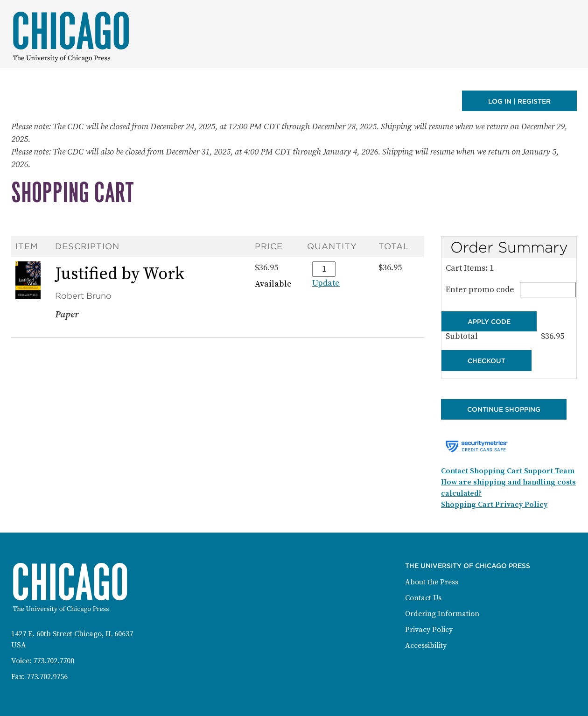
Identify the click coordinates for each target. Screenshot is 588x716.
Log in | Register (519, 101)
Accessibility (426, 646)
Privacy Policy (429, 630)
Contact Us (423, 598)
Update (326, 283)
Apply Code (489, 321)
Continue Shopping (504, 409)
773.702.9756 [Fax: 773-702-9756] (47, 677)
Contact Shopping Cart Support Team (508, 471)
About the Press (432, 582)
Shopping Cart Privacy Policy (494, 505)
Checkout (486, 361)
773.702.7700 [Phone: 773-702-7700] (54, 661)
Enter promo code (509, 290)
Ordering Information (442, 614)
